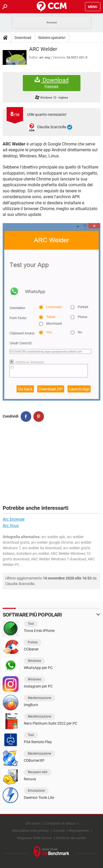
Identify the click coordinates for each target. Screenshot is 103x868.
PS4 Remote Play (38, 742)
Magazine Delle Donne (34, 838)
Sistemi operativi (52, 38)
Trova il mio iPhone (39, 631)
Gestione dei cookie (71, 838)
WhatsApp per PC (38, 668)
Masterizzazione (39, 698)
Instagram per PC (38, 686)
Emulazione (36, 791)
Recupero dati (38, 772)
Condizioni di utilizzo (60, 823)
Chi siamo (33, 823)
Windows (34, 661)
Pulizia (33, 642)
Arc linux (11, 526)
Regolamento (79, 831)
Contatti (59, 831)
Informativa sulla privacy (30, 831)
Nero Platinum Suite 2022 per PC (51, 723)
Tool (31, 624)
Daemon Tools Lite (39, 798)
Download (23, 38)
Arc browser (14, 519)
